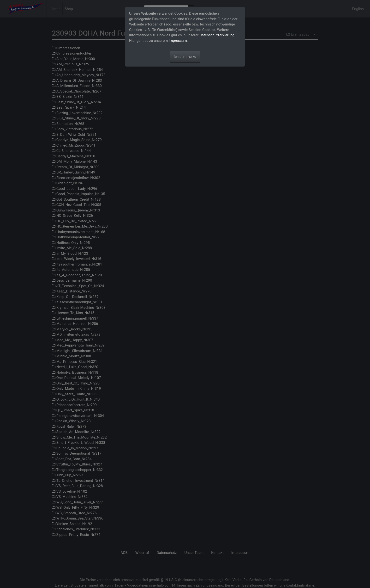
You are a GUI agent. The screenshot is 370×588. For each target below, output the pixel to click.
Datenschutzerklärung (217, 35)
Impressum (178, 41)
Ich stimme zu (185, 57)
